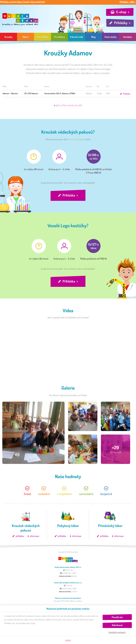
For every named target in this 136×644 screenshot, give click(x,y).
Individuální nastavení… (117, 632)
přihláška (20, 537)
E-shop (121, 12)
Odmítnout (117, 625)
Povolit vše (117, 617)
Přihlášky (121, 23)
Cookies (68, 640)
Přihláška (127, 94)
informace (34, 537)
